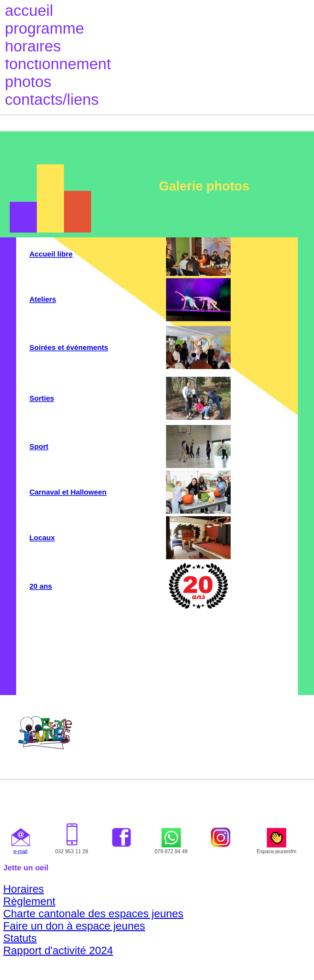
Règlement (29, 901)
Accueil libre (51, 254)
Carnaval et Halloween (68, 492)
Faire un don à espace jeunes (74, 926)
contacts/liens (52, 99)
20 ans (41, 586)
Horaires (24, 889)
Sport (39, 446)
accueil (29, 11)
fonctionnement (58, 64)
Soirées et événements (69, 348)
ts (33, 938)
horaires (33, 46)
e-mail (20, 851)
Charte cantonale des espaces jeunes (93, 914)
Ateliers (43, 299)
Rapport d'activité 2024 (58, 950)
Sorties (42, 398)
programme (44, 28)
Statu (16, 938)
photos (28, 82)
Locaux (42, 538)
